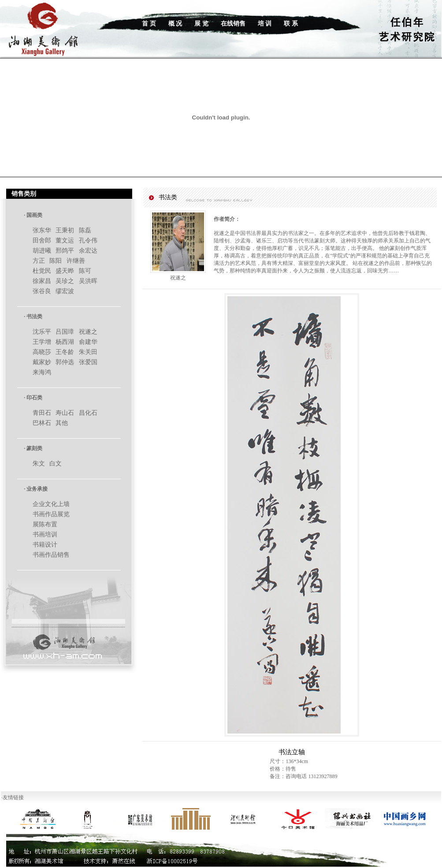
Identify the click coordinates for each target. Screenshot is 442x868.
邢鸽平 (65, 251)
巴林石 (42, 423)
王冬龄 (65, 352)
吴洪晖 (88, 281)
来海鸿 (42, 372)
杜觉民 (42, 271)
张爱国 (88, 362)
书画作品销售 (51, 555)
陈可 (85, 271)
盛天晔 (65, 271)
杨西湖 (65, 342)
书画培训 (45, 535)
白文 (56, 464)
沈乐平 (42, 332)
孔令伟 (88, 240)
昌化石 (88, 413)
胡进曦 (42, 251)
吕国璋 (65, 332)
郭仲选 (65, 362)
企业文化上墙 (51, 504)
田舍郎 (42, 240)
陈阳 (56, 261)
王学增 (42, 342)
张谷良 (42, 291)
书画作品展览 (51, 514)
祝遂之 (88, 332)
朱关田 (88, 352)
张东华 (42, 230)
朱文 (39, 464)
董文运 (65, 240)
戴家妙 (42, 362)
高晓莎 (42, 352)
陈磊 (85, 230)
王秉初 (65, 230)
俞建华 (88, 342)
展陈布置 (45, 524)
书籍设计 (45, 545)
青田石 (42, 413)
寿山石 (65, 413)
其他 (62, 423)
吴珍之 (65, 281)
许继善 (76, 261)
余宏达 (88, 251)
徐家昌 (42, 281)
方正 (39, 261)
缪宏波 (65, 291)
